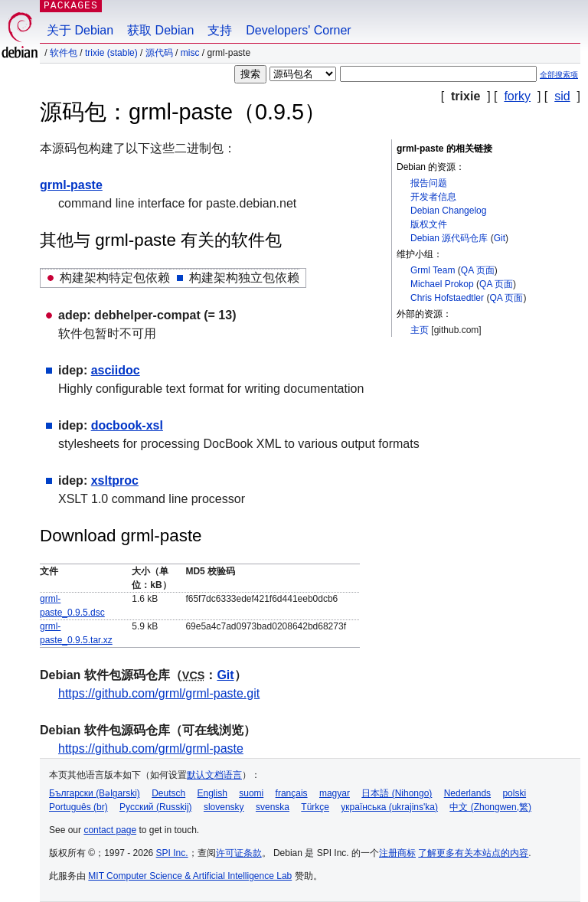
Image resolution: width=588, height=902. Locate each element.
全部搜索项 (559, 75)
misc (190, 53)
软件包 (64, 53)
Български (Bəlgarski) (95, 793)
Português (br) (78, 807)
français (292, 793)
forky (517, 96)
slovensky (224, 807)
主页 (420, 330)
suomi (251, 793)
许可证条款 (239, 853)
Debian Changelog (448, 211)
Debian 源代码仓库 (449, 238)
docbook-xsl (127, 425)
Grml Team (433, 270)
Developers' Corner (298, 30)
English (212, 793)
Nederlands (467, 793)
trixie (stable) (111, 53)
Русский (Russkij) (156, 807)
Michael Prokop (442, 284)
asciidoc (116, 370)
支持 (220, 30)
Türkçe (315, 807)
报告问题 (429, 183)
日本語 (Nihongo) (397, 793)
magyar (335, 793)
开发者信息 (433, 197)
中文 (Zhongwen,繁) (490, 807)
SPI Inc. (172, 853)
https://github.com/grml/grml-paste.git (159, 693)
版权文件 (429, 224)
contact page (110, 830)
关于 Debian (80, 30)
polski (514, 793)
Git (500, 238)
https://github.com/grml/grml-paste (151, 748)
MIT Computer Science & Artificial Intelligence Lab (190, 876)
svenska (273, 807)
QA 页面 (478, 270)
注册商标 (397, 853)
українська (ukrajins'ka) (389, 807)
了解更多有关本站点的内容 (473, 853)
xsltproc (115, 480)
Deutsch (168, 793)
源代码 (159, 53)
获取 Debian (160, 30)
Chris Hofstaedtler (447, 298)
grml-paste (71, 185)
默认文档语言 (214, 775)
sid (562, 96)
